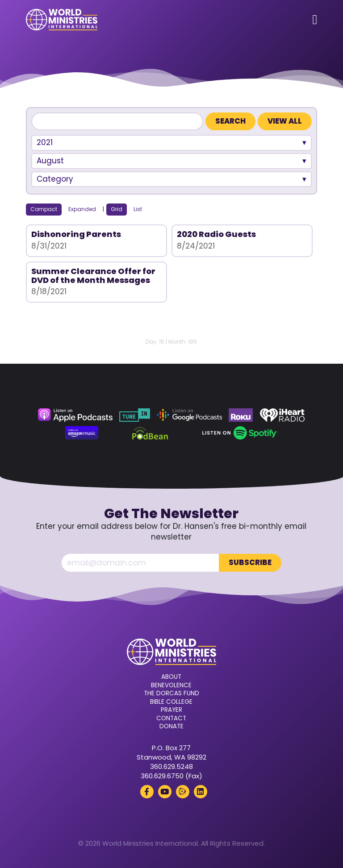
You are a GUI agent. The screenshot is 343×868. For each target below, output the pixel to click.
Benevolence (171, 685)
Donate (171, 727)
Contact (171, 718)
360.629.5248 (171, 766)
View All (285, 121)
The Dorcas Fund (171, 694)
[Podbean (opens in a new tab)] (150, 433)
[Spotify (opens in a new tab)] (240, 433)
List (138, 209)
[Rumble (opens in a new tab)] (183, 792)
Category (55, 179)
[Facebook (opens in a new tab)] (147, 792)
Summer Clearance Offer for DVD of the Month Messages (93, 276)
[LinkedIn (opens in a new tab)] (201, 792)
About (171, 677)
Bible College (171, 702)
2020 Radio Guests (216, 234)
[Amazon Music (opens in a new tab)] (82, 433)
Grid (117, 209)
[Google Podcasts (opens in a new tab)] (189, 415)
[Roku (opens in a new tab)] (241, 415)
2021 (45, 142)
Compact (44, 209)
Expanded (82, 209)
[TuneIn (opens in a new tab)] (134, 415)
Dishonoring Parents (76, 234)
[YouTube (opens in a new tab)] (165, 792)
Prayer (171, 710)
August (50, 161)
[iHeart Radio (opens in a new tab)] (282, 415)
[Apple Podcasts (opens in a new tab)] (75, 415)
